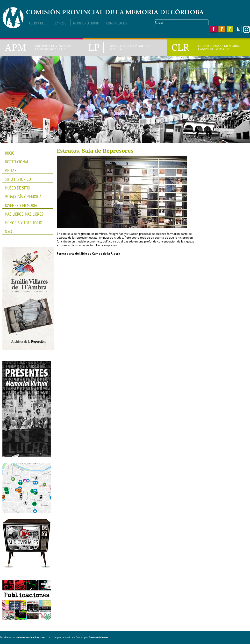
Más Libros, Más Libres (26, 214)
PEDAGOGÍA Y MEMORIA (26, 197)
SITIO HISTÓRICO (18, 179)
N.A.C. (26, 232)
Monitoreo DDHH (86, 23)
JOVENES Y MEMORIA (26, 205)
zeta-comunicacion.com (30, 637)
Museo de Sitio (18, 188)
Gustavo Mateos (98, 637)
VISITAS (11, 170)
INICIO (10, 153)
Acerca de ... (38, 23)
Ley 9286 (60, 23)
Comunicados (117, 23)
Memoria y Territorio (26, 223)
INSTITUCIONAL (26, 162)
